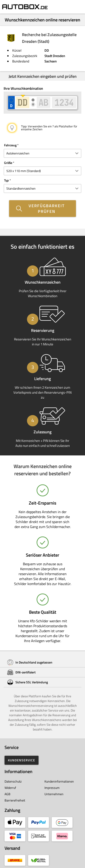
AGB (7, 794)
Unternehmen (54, 794)
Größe (8, 163)
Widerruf (10, 788)
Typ (6, 180)
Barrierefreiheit (15, 800)
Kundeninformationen (59, 781)
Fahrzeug (10, 145)
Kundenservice (22, 760)
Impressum (52, 788)
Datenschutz (13, 781)
